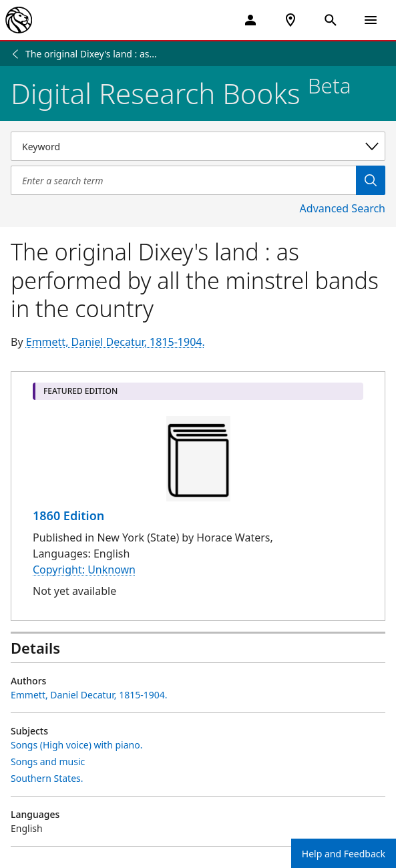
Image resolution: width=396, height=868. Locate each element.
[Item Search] (183, 180)
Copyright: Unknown (84, 570)
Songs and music (48, 762)
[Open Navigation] (371, 20)
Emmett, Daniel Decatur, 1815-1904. (116, 342)
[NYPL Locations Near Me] (290, 20)
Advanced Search (343, 208)
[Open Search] (331, 20)
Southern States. (47, 778)
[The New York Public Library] (19, 20)
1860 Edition (68, 515)
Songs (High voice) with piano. (76, 745)
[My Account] (250, 20)
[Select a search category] (198, 146)
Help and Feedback (344, 854)
